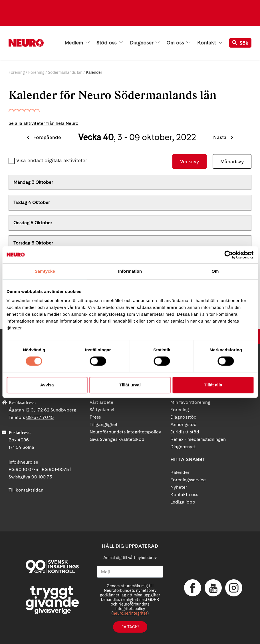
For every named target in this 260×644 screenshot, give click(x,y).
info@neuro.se (23, 462)
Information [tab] (130, 271)
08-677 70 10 (40, 417)
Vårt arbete (101, 402)
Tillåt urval (130, 385)
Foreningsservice (188, 480)
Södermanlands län (65, 72)
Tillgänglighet (104, 424)
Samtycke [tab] (45, 271)
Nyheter (179, 487)
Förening (17, 72)
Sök (240, 43)
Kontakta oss (184, 495)
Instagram (234, 588)
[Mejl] (130, 572)
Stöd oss (110, 43)
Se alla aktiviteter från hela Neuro (44, 123)
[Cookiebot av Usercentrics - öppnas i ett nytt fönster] (228, 255)
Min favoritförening (190, 402)
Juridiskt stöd (185, 432)
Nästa (220, 137)
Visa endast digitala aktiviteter (52, 160)
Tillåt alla (213, 385)
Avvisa (47, 385)
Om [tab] (215, 271)
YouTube (213, 588)
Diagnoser (145, 43)
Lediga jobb (183, 502)
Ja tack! (130, 627)
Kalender (180, 472)
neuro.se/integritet (130, 613)
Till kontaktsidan (26, 490)
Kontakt (210, 43)
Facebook (193, 588)
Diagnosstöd (184, 417)
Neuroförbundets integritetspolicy (125, 432)
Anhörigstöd (184, 424)
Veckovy (190, 161)
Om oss (178, 43)
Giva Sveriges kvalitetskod (117, 439)
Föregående (47, 137)
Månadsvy (232, 161)
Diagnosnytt (183, 447)
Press (95, 417)
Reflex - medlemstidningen (198, 439)
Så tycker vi (102, 410)
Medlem (77, 43)
